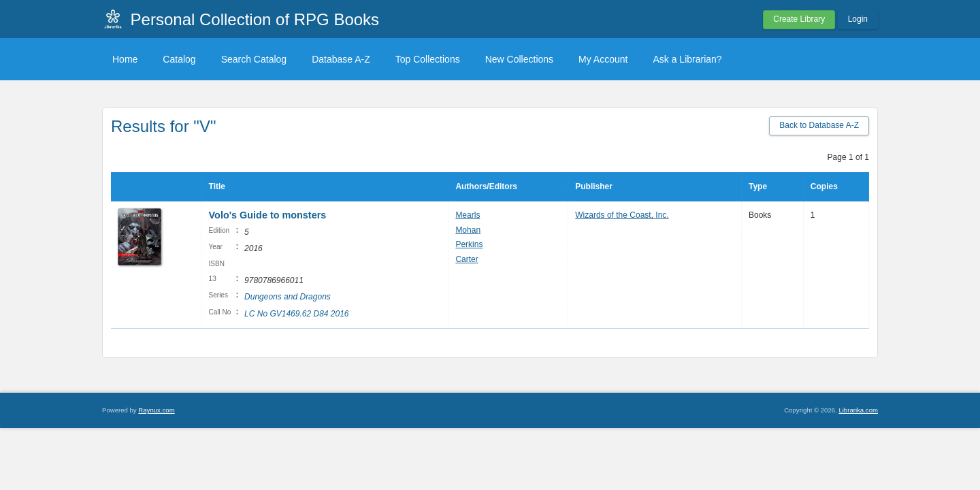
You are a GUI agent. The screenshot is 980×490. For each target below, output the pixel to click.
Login (858, 19)
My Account (603, 59)
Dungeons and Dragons (288, 297)
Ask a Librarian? (687, 59)
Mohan (468, 230)
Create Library (799, 19)
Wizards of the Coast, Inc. (622, 215)
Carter (467, 259)
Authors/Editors (486, 186)
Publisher (594, 186)
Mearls (468, 215)
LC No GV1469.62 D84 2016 (296, 314)
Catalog (179, 59)
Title (217, 186)
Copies (824, 186)
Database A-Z (341, 59)
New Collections (519, 59)
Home (125, 59)
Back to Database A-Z (819, 125)
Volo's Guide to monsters (268, 215)
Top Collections (428, 59)
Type (758, 186)
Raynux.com (156, 410)
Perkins (469, 244)
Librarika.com (858, 410)
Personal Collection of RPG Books (255, 19)
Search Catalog (254, 59)
